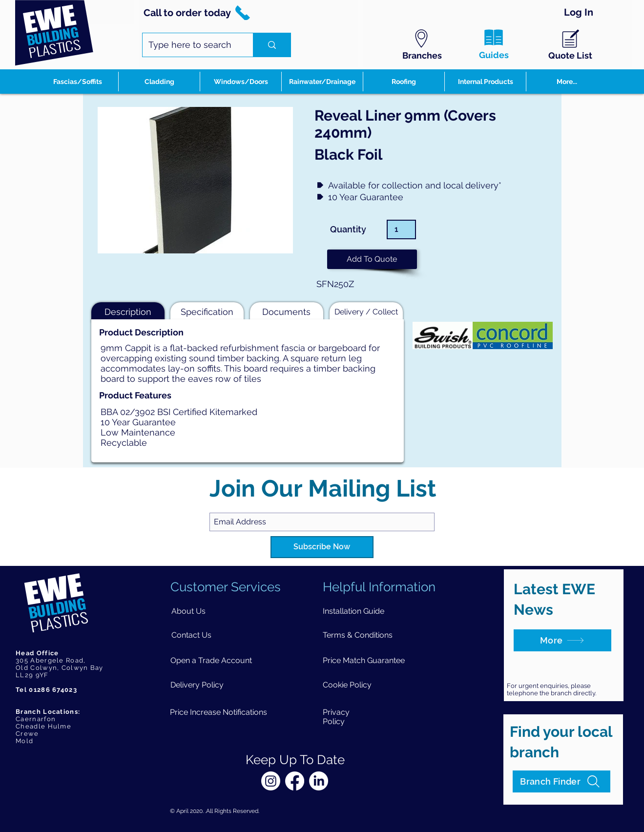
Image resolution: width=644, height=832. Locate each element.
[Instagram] (271, 781)
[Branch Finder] (561, 781)
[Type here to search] (190, 45)
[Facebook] (295, 781)
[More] (562, 640)
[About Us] (188, 611)
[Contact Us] (191, 635)
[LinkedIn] (319, 781)
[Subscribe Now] (322, 547)
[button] (372, 259)
